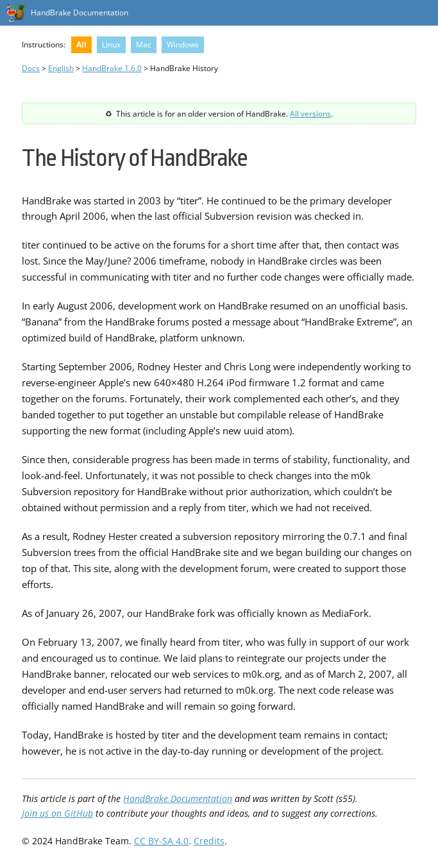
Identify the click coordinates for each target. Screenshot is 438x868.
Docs (31, 68)
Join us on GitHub (57, 813)
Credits (209, 841)
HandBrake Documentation (80, 12)
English (61, 68)
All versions (310, 114)
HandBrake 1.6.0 (112, 68)
